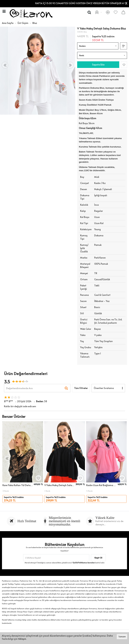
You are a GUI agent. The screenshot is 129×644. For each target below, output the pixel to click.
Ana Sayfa (8, 23)
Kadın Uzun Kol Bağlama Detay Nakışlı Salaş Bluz (102, 485)
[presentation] (5, 65)
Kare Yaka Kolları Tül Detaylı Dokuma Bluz (18, 485)
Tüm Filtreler (81, 388)
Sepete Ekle (98, 65)
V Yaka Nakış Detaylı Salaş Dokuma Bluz (59, 485)
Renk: (82, 55)
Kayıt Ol (98, 558)
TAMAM (122, 637)
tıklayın (22, 639)
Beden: (83, 46)
